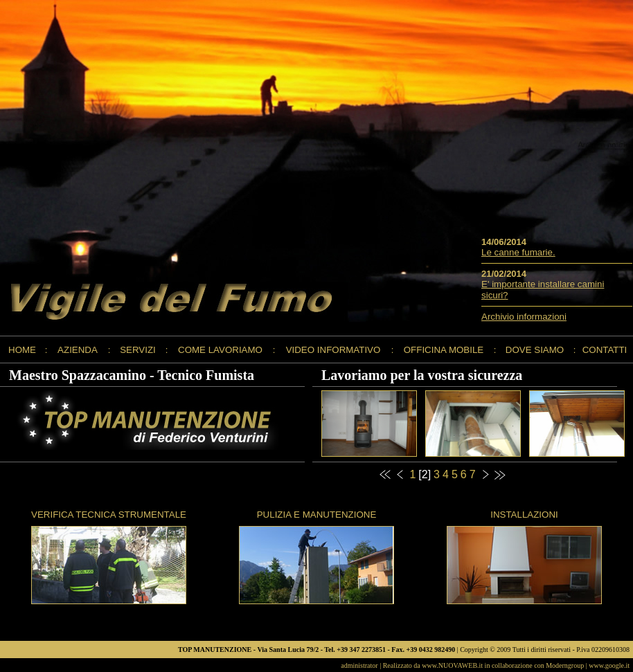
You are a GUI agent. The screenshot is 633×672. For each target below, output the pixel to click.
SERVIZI (138, 350)
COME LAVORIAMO (220, 350)
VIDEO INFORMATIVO (333, 350)
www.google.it (609, 665)
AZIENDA (78, 350)
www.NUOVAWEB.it (452, 665)
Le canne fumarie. (518, 252)
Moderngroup (565, 665)
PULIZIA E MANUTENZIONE (317, 515)
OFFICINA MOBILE (444, 350)
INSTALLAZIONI (524, 515)
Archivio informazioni (524, 317)
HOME (22, 350)
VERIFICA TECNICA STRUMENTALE (109, 515)
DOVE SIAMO (535, 350)
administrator (359, 665)
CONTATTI (605, 350)
